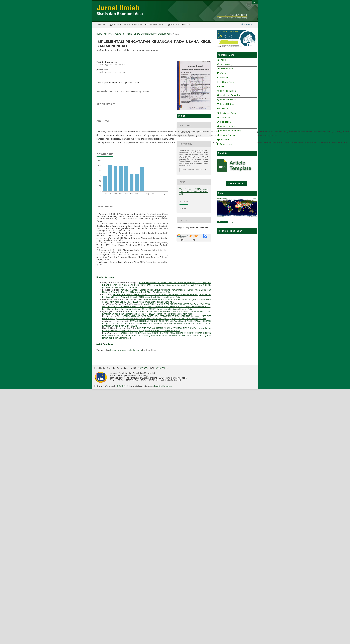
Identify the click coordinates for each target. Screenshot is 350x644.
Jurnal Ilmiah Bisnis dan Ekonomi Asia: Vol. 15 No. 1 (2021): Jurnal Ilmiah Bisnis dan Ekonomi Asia (161, 318)
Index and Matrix (228, 100)
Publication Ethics (228, 126)
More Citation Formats (192, 170)
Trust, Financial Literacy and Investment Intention (167, 299)
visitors (226, 222)
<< (98, 343)
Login (187, 25)
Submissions (226, 144)
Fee (222, 86)
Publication (132, 25)
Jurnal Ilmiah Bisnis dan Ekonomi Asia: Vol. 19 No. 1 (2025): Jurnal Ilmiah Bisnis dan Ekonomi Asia (157, 301)
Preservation (226, 117)
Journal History (227, 104)
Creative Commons (163, 386)
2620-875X (143, 368)
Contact (173, 25)
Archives (108, 34)
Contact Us (225, 73)
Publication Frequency (230, 131)
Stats (220, 193)
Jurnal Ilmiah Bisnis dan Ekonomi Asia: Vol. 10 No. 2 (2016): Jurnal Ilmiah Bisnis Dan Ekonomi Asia (157, 296)
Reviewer (225, 139)
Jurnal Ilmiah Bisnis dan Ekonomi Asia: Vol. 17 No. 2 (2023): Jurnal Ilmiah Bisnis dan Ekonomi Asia (157, 286)
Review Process (228, 135)
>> (112, 343)
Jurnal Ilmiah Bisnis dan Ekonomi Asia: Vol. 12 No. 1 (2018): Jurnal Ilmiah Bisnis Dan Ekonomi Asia (157, 325)
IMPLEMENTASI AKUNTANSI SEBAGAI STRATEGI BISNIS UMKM (167, 328)
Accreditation (227, 69)
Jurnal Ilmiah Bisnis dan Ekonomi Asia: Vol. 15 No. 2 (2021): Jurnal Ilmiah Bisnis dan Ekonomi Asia (147, 309)
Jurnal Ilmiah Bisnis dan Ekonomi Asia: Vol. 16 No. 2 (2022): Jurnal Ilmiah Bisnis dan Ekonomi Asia (157, 329)
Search (247, 24)
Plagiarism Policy (228, 113)
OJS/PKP (121, 386)
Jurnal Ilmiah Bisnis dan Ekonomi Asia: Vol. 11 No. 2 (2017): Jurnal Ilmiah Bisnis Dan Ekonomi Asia (157, 291)
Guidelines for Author (230, 95)
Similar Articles (105, 277)
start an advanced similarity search (126, 350)
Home (102, 25)
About (114, 25)
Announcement (155, 25)
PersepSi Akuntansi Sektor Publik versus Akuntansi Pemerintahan (153, 290)
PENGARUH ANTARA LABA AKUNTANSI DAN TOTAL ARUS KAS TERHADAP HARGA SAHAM (155, 294)
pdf (183, 116)
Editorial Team (227, 82)
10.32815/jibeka (162, 368)
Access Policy (226, 64)
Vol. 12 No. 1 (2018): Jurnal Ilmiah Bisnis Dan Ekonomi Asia (143, 34)
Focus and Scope (228, 91)
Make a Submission (237, 183)
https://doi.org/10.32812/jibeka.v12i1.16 (120, 83)
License (224, 108)
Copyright (225, 77)
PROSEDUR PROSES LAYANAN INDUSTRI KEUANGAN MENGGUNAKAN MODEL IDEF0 (171, 311)
